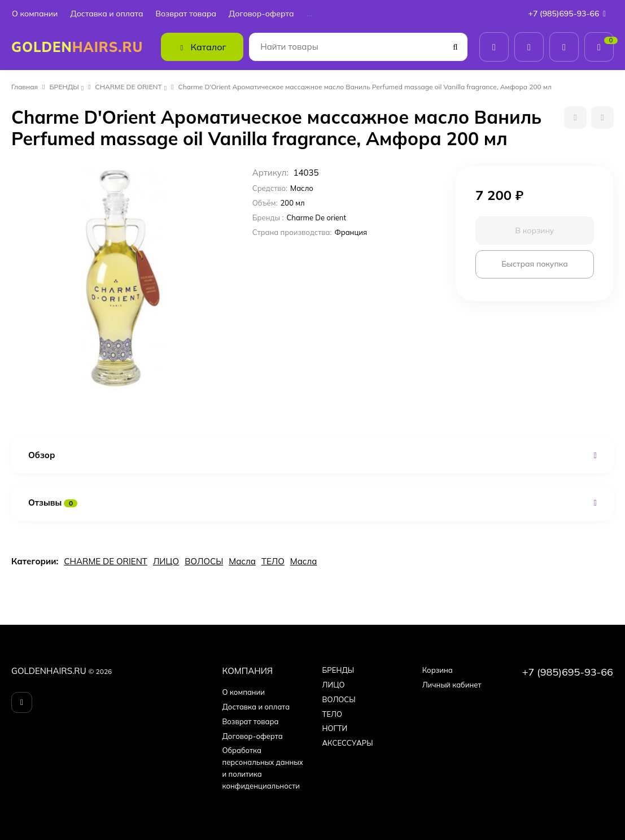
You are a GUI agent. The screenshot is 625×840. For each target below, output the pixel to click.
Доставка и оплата (106, 14)
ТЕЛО (273, 561)
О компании (35, 14)
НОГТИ (335, 728)
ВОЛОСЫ (204, 561)
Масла (242, 561)
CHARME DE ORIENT (129, 87)
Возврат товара (186, 14)
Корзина (438, 670)
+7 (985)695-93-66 (570, 14)
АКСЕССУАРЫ (348, 743)
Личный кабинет (452, 685)
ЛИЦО (166, 561)
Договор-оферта (261, 14)
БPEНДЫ (64, 87)
